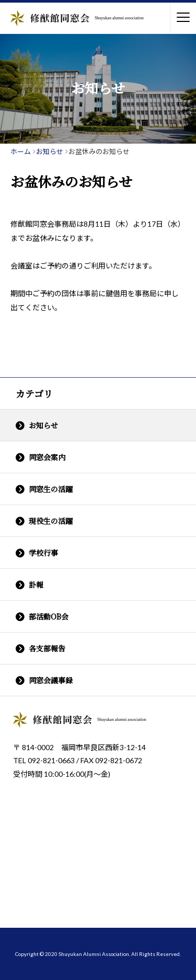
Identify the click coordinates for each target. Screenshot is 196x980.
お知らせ (43, 425)
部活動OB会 (49, 616)
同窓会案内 (47, 457)
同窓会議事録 (51, 680)
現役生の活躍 (51, 521)
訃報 (36, 585)
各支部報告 (47, 648)
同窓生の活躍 (51, 489)
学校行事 (43, 553)
